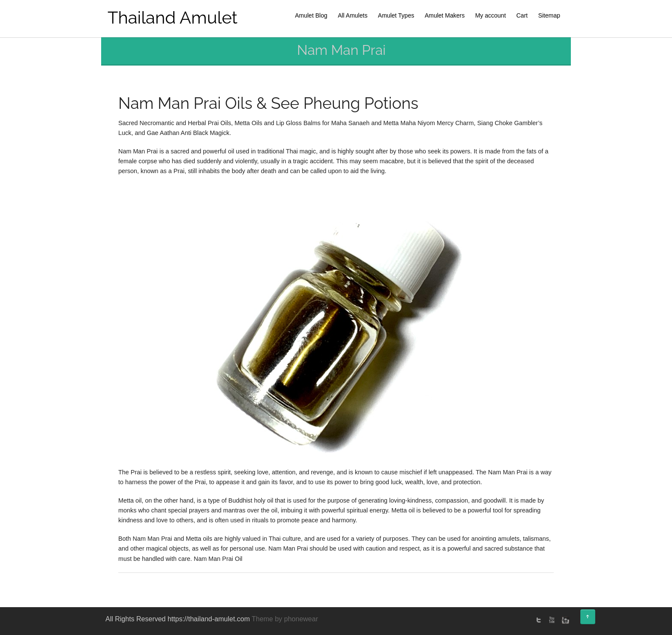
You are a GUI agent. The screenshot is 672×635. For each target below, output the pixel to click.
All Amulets (352, 15)
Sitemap (549, 15)
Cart (522, 15)
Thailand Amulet (172, 17)
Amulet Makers (445, 15)
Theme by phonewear (285, 619)
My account (491, 15)
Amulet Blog (311, 15)
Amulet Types (396, 15)
